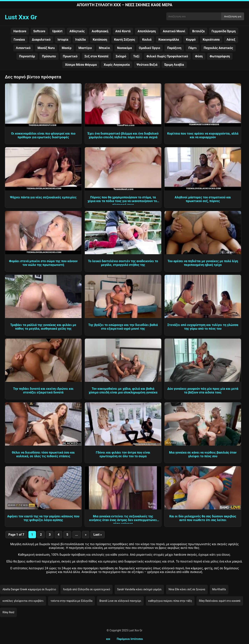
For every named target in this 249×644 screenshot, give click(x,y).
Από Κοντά (123, 31)
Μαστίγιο (85, 48)
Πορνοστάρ (27, 56)
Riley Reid (8, 612)
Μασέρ (67, 48)
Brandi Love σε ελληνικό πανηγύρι (120, 601)
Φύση (199, 56)
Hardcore (20, 31)
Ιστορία (63, 40)
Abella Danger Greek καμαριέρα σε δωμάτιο (29, 589)
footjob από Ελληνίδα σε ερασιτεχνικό (87, 589)
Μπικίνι (104, 48)
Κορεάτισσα (211, 40)
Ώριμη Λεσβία (174, 65)
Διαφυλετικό (41, 40)
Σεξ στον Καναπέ (96, 56)
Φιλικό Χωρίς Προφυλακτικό (167, 56)
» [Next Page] (86, 535)
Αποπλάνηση (147, 31)
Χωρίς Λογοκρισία (117, 65)
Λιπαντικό (23, 48)
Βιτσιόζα (198, 31)
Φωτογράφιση (220, 56)
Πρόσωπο (49, 56)
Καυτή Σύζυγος (125, 40)
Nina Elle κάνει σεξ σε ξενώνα (187, 589)
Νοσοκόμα (124, 48)
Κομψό (191, 40)
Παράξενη (174, 48)
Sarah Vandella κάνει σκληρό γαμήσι (139, 589)
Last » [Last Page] (98, 535)
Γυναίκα (19, 40)
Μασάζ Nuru (46, 48)
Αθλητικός (77, 31)
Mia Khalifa (219, 589)
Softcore (39, 31)
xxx (108, 639)
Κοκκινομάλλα (169, 40)
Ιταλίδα (81, 40)
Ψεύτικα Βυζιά (147, 65)
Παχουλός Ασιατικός (218, 48)
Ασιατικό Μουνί (174, 31)
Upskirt (57, 31)
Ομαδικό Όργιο (149, 48)
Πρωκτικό (70, 56)
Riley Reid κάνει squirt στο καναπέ (220, 601)
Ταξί (136, 56)
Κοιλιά (147, 40)
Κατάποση (100, 40)
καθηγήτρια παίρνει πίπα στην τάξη (170, 601)
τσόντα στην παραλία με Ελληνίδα (71, 601)
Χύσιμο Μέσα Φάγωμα (81, 65)
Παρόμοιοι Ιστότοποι (130, 639)
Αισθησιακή (100, 31)
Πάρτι (192, 48)
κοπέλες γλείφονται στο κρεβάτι (23, 601)
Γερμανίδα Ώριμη (224, 31)
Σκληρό (121, 56)
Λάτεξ (231, 40)
